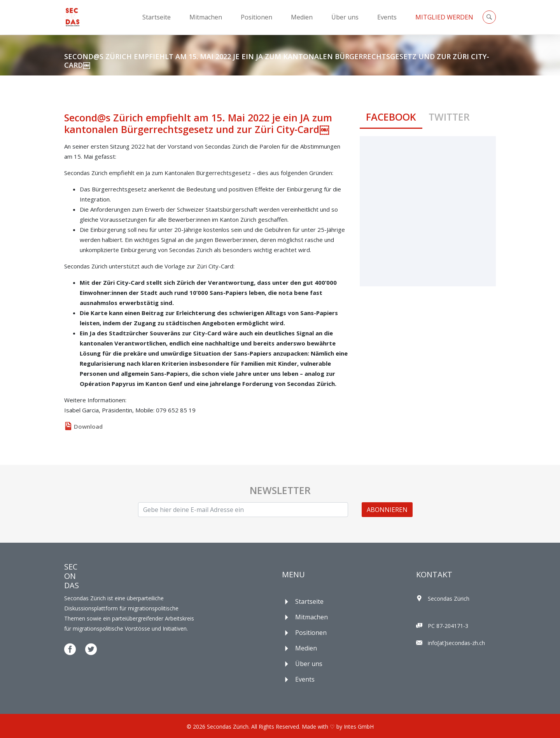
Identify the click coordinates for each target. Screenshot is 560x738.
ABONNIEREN (387, 510)
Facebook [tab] (391, 117)
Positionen (256, 17)
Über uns (345, 17)
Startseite (157, 17)
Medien (302, 17)
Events (387, 17)
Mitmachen (206, 17)
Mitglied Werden (444, 17)
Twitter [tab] (449, 117)
